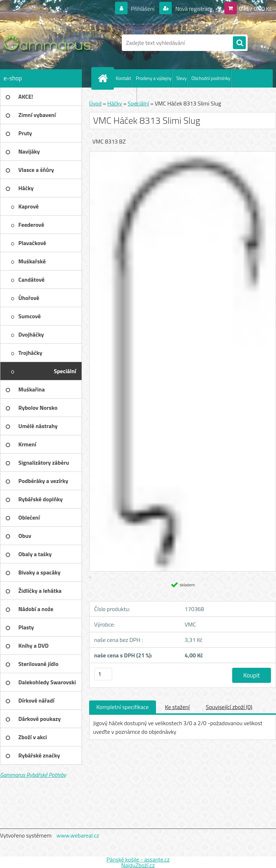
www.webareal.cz (78, 835)
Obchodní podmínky (211, 78)
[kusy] (103, 674)
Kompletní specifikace (123, 707)
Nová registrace (193, 9)
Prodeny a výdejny (154, 78)
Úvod (95, 103)
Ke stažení (177, 707)
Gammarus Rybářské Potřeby (33, 775)
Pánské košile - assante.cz (138, 859)
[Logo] (49, 43)
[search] (239, 43)
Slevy (182, 78)
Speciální (138, 103)
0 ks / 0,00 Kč (255, 9)
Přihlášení (143, 9)
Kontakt (123, 78)
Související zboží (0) (229, 707)
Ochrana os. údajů (119, 97)
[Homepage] (104, 78)
